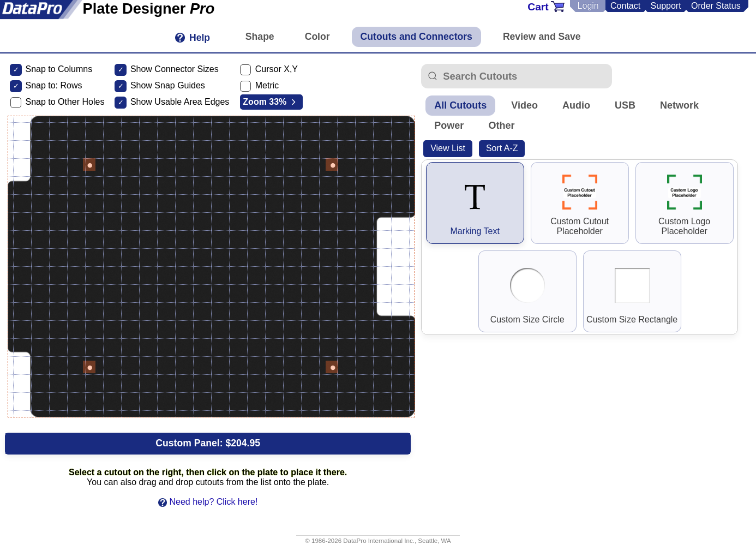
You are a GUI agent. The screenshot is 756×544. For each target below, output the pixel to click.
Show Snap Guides (168, 85)
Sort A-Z (502, 148)
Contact (625, 6)
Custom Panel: (208, 443)
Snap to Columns (59, 69)
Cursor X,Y (277, 69)
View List (448, 148)
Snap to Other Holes (65, 102)
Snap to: (41, 85)
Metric (267, 85)
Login (588, 6)
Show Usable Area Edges (180, 102)
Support (666, 6)
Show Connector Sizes (175, 69)
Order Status (716, 6)
